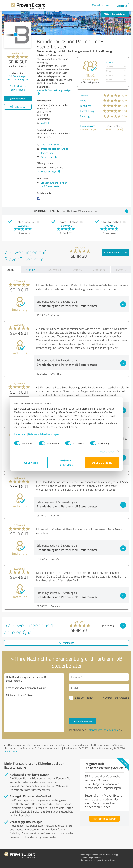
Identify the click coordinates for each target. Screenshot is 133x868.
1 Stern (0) (121, 270)
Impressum (20, 434)
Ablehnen (31, 462)
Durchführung (87, 111)
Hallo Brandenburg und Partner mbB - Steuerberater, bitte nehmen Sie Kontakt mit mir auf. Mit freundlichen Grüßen (34, 703)
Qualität (84, 95)
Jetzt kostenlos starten (104, 819)
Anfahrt (45, 123)
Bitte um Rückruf (84, 698)
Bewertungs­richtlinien (89, 854)
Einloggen (122, 6)
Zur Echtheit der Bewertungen (18, 88)
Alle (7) (11, 270)
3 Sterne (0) (77, 270)
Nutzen (84, 101)
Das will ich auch (102, 5)
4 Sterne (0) (55, 270)
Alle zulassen (102, 462)
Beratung (85, 116)
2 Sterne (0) (99, 270)
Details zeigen (107, 451)
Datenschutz (85, 857)
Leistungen (86, 106)
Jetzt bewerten (18, 98)
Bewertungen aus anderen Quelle (18, 78)
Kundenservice (88, 126)
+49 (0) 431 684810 (52, 144)
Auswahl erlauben (67, 462)
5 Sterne (109, 62)
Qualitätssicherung (109, 854)
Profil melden (12, 751)
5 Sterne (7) (32, 270)
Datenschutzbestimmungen (44, 434)
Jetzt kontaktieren (115, 14)
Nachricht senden (83, 721)
